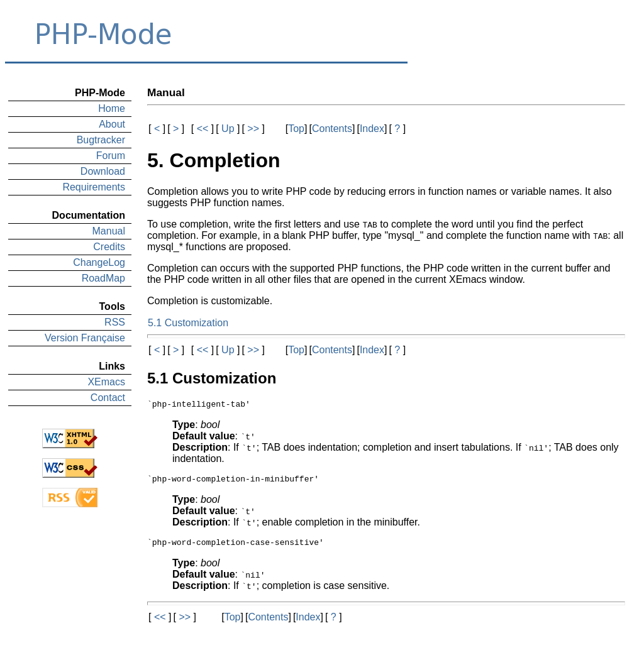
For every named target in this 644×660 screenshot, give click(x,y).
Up (228, 129)
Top (296, 129)
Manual (109, 231)
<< (203, 129)
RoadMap (103, 278)
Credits (109, 247)
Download (103, 171)
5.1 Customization (188, 323)
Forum (111, 156)
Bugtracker (101, 140)
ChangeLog (99, 262)
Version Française (85, 338)
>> (253, 129)
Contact (108, 398)
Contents (332, 129)
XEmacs (106, 382)
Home (112, 108)
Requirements (94, 187)
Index (372, 129)
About (112, 124)
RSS (115, 322)
